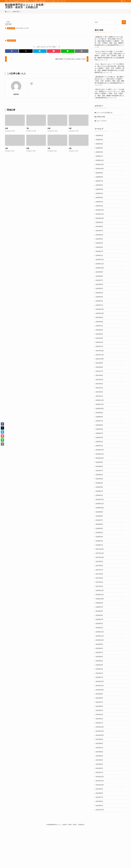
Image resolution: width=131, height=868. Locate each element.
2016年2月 (100, 653)
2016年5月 (100, 644)
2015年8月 (100, 679)
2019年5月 (100, 500)
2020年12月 (100, 417)
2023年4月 (100, 303)
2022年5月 (100, 347)
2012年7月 (100, 837)
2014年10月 (100, 723)
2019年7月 (100, 491)
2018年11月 (100, 526)
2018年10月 (100, 531)
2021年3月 (100, 403)
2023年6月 (100, 294)
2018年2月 (100, 566)
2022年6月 (100, 342)
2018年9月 (100, 535)
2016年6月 (100, 640)
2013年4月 (100, 798)
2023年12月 (100, 268)
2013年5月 (100, 793)
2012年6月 (100, 841)
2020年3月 (100, 456)
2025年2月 (100, 206)
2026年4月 (100, 145)
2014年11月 (100, 719)
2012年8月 (100, 833)
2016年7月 (100, 636)
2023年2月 (100, 312)
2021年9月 (100, 377)
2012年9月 (100, 828)
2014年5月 (100, 745)
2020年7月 (100, 439)
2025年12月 (100, 163)
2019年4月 (100, 504)
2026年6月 (100, 136)
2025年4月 (100, 198)
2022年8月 (100, 333)
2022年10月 (100, 325)
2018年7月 (100, 544)
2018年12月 (100, 522)
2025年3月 (100, 202)
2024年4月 (100, 250)
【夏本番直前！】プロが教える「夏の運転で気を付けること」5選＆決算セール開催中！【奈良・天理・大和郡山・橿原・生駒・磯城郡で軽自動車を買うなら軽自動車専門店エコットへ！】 (109, 81)
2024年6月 (100, 241)
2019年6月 (100, 495)
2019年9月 (100, 482)
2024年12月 (100, 215)
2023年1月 (100, 316)
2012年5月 (100, 846)
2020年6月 (100, 443)
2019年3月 (100, 509)
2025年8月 (100, 180)
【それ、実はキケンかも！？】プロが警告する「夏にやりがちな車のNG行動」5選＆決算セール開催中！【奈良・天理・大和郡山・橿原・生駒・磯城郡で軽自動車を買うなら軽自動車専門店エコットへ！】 (109, 68)
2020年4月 (100, 452)
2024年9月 (100, 228)
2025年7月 (100, 185)
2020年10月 (100, 425)
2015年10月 (100, 671)
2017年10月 (100, 583)
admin (16, 94)
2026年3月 (100, 150)
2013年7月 (100, 785)
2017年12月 (100, 574)
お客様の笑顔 (11, 28)
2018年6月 (100, 548)
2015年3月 (100, 701)
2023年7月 (100, 290)
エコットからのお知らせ (105, 113)
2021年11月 (100, 369)
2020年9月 (100, 430)
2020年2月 (100, 460)
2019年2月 (100, 513)
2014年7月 (100, 736)
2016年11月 (100, 622)
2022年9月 (100, 329)
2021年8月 (100, 382)
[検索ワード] (110, 22)
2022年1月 (100, 360)
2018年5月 (100, 552)
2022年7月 (100, 338)
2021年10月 (100, 373)
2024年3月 (100, 255)
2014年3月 (100, 749)
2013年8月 (100, 780)
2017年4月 (100, 609)
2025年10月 (100, 171)
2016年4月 (100, 649)
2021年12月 (100, 364)
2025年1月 (100, 211)
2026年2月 (100, 154)
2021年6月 (100, 390)
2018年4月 (100, 557)
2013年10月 (100, 771)
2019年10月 (100, 478)
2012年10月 (100, 824)
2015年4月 (100, 697)
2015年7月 (100, 684)
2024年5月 (100, 246)
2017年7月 (100, 596)
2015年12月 (100, 662)
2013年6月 (100, 789)
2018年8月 (100, 539)
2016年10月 (100, 627)
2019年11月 (100, 474)
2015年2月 (100, 706)
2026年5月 (100, 141)
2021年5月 (100, 395)
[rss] (122, 1)
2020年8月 (100, 434)
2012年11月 (100, 820)
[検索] (125, 1)
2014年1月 (100, 758)
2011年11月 (100, 850)
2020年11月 (100, 421)
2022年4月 (100, 351)
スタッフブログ (102, 121)
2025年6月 (100, 189)
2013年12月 (100, 763)
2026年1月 (100, 158)
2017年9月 (100, 587)
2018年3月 (100, 561)
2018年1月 (100, 570)
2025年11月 (100, 167)
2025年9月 (100, 176)
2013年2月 (100, 806)
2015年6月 (100, 688)
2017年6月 (100, 601)
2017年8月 (100, 592)
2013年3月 (100, 802)
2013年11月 (100, 767)
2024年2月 (100, 259)
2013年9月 (100, 776)
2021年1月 (100, 412)
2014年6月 (100, 741)
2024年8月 (100, 233)
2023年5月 (100, 298)
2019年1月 (100, 517)
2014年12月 (100, 714)
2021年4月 (100, 399)
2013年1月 (100, 811)
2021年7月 (100, 386)
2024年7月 (100, 237)
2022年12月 (100, 320)
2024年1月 (100, 263)
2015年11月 (100, 666)
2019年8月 (100, 487)
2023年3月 (100, 307)
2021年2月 (100, 408)
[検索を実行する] (124, 22)
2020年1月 (100, 465)
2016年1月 (100, 658)
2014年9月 (100, 728)
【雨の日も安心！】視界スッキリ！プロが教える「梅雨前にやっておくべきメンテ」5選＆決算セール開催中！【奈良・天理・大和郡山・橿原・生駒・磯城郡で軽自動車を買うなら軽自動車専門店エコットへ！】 (110, 93)
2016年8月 (100, 631)
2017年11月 (100, 579)
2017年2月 (100, 614)
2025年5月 (100, 193)
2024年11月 (100, 220)
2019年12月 (100, 469)
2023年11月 (100, 272)
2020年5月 (100, 447)
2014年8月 (100, 732)
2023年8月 (100, 285)
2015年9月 (100, 675)
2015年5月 (100, 693)
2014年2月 (100, 754)
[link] (32, 84)
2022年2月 (100, 355)
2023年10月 (100, 276)
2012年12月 (100, 815)
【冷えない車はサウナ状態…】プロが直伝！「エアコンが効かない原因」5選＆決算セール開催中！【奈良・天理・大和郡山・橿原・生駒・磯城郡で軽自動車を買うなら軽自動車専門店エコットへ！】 (110, 56)
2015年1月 (100, 710)
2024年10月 (100, 224)
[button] (12, 51)
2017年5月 (100, 605)
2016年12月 (100, 618)
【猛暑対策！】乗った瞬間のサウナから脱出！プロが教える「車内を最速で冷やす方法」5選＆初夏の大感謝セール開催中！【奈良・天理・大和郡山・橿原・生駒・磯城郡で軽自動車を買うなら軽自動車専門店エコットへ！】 (109, 42)
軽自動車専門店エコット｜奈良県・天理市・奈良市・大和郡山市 (26, 6)
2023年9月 (100, 281)
